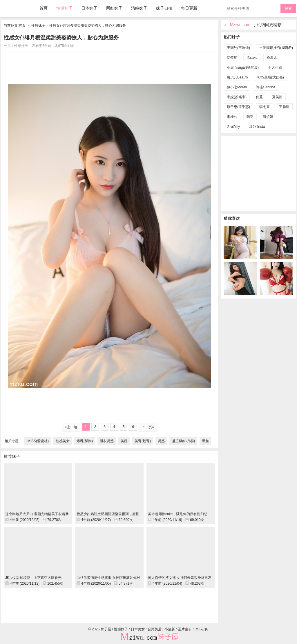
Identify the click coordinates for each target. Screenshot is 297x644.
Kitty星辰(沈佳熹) (270, 77)
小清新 (170, 629)
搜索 (288, 9)
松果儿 (272, 58)
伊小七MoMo (237, 87)
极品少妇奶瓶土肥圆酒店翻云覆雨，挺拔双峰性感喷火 (108, 514)
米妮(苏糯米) (237, 97)
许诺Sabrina (266, 87)
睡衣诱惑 (107, 441)
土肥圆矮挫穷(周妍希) (276, 48)
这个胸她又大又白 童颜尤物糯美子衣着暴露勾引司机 (37, 514)
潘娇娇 (268, 117)
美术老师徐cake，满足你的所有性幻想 (178, 514)
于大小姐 (275, 67)
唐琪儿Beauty (237, 77)
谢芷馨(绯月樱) (183, 441)
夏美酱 (277, 97)
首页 (44, 8)
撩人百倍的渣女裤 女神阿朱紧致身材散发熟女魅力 (180, 578)
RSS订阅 (202, 629)
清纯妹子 (139, 8)
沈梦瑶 (232, 58)
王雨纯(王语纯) (238, 48)
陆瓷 (250, 117)
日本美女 (138, 629)
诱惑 (161, 441)
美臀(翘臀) (143, 441)
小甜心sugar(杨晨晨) (243, 67)
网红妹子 (114, 8)
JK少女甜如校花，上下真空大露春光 (33, 578)
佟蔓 (259, 97)
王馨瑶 (284, 107)
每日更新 (189, 8)
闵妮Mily (233, 127)
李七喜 (265, 107)
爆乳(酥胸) (85, 441)
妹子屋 (15, 9)
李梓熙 (232, 117)
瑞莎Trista (257, 127)
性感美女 (63, 441)
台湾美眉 (155, 629)
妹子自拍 (164, 8)
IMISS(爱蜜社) (38, 441)
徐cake (252, 58)
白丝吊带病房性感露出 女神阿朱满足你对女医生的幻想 (108, 578)
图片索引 (185, 629)
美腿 (124, 441)
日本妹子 (89, 8)
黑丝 (205, 441)
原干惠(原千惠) (238, 107)
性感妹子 (64, 8)
